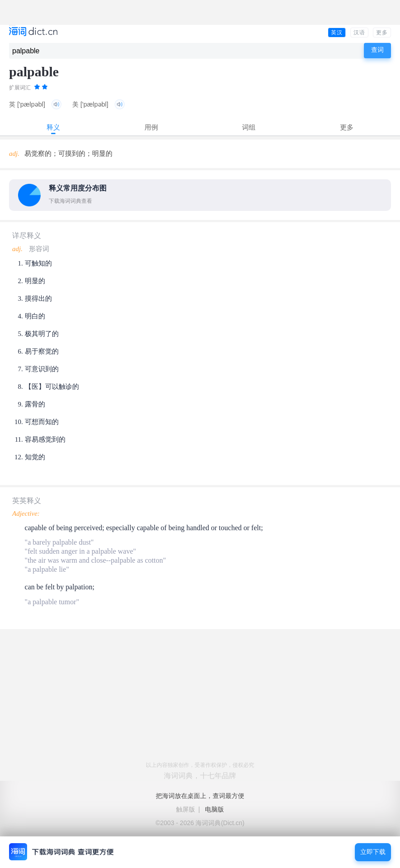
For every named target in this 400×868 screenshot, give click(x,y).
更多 (382, 33)
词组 (249, 127)
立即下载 (373, 852)
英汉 (337, 33)
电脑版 (214, 809)
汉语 (359, 33)
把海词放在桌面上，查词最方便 (200, 796)
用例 (151, 127)
